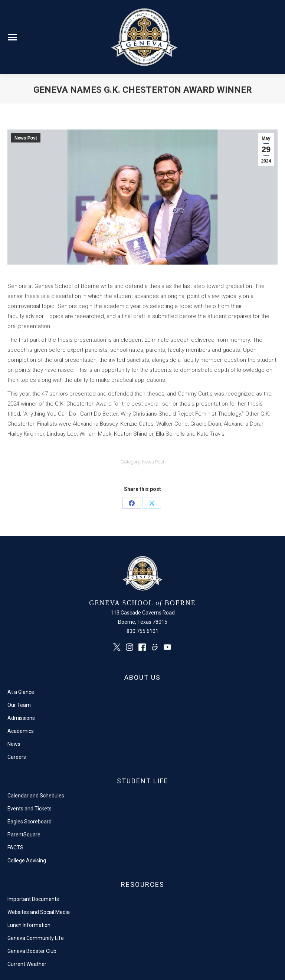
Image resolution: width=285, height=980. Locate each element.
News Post (26, 138)
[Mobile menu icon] (12, 37)
